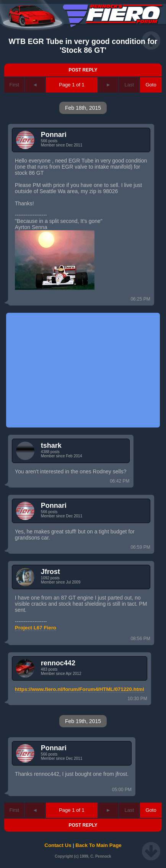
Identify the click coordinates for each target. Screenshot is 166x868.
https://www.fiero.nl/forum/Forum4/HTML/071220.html (80, 689)
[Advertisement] (83, 370)
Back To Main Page (98, 845)
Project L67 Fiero (36, 628)
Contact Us (58, 845)
